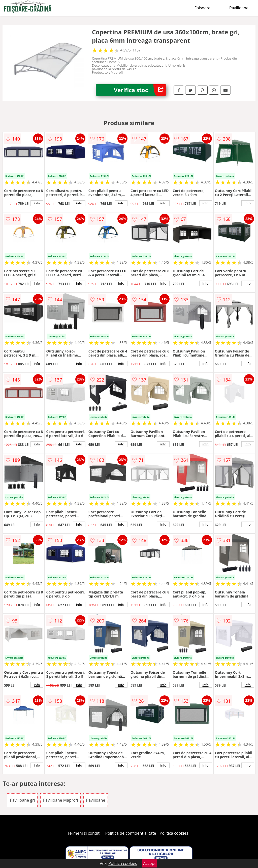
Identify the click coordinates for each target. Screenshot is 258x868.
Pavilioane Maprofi (61, 800)
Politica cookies (174, 833)
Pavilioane (239, 8)
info (37, 203)
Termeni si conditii (85, 833)
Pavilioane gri (22, 800)
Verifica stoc (140, 90)
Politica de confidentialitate (131, 833)
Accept (149, 863)
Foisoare (202, 8)
